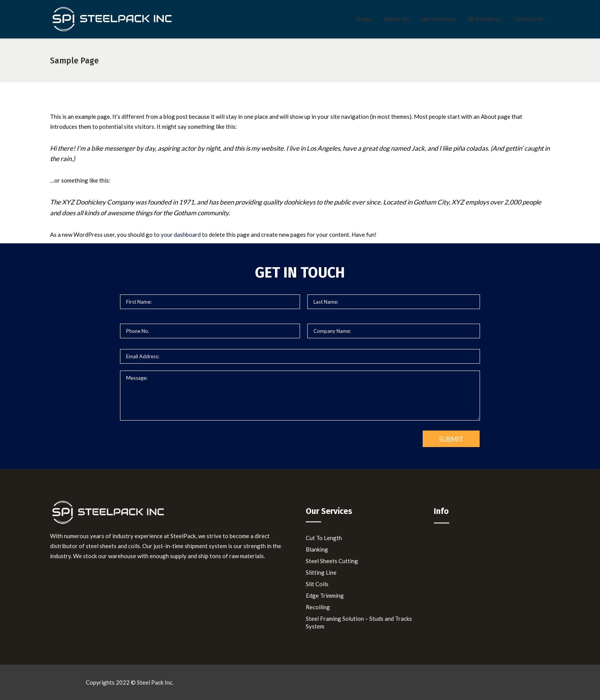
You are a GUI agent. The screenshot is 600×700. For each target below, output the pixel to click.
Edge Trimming (325, 595)
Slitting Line (321, 572)
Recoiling (318, 607)
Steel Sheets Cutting (332, 561)
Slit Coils (317, 584)
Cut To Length (324, 538)
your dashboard (181, 234)
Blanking (317, 549)
